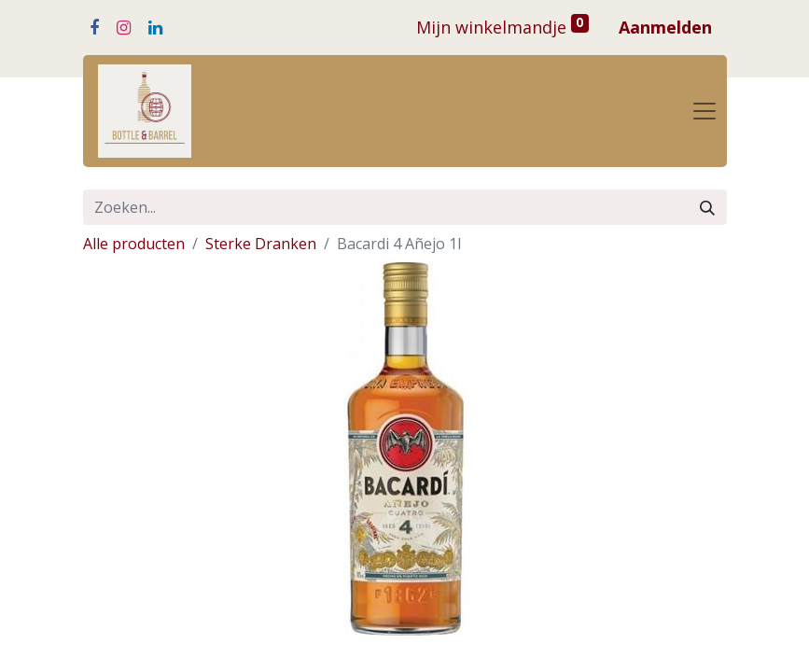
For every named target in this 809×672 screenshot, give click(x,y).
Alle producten (134, 244)
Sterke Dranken (261, 244)
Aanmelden (665, 27)
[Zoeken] (707, 207)
